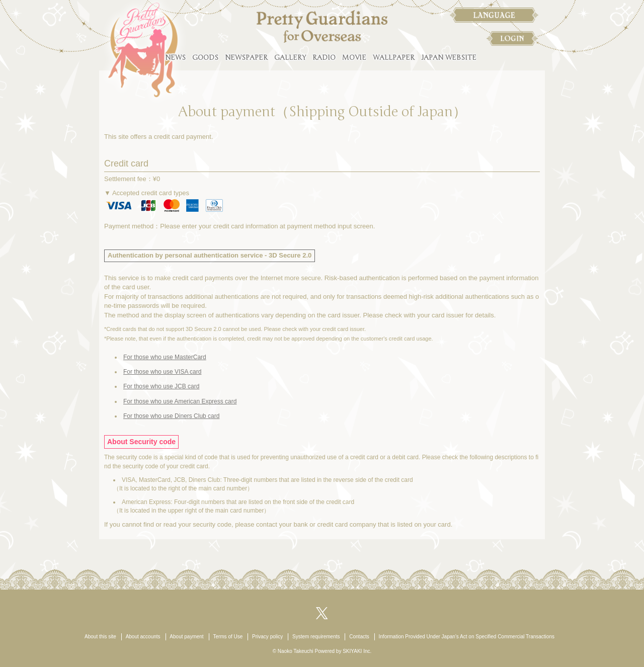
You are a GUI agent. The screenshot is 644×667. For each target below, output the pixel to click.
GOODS (205, 58)
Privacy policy (267, 637)
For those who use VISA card (162, 372)
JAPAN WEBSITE (449, 58)
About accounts (143, 637)
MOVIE (354, 58)
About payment (186, 637)
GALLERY (290, 58)
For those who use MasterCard (165, 357)
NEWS (175, 58)
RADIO (324, 58)
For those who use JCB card (161, 386)
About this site (100, 637)
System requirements (316, 637)
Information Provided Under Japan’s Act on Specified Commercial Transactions (467, 637)
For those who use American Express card (180, 401)
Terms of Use (228, 637)
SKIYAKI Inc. (357, 651)
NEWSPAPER (246, 58)
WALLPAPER (394, 58)
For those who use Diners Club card (171, 416)
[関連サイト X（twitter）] (322, 612)
